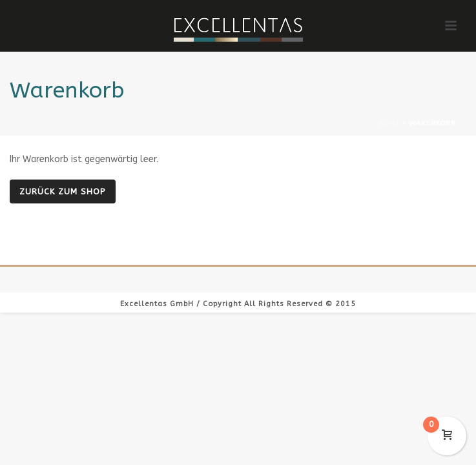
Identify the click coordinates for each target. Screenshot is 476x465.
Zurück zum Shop (63, 191)
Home (389, 123)
